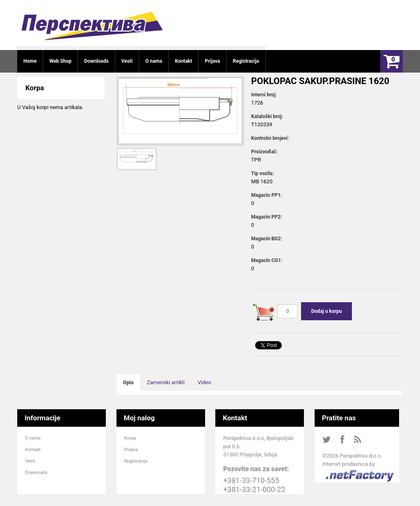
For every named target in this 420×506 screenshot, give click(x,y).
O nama (33, 438)
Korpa (130, 438)
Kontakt (33, 450)
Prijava (131, 450)
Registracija (136, 461)
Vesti (30, 461)
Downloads (36, 473)
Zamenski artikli (166, 382)
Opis (128, 382)
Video (204, 382)
